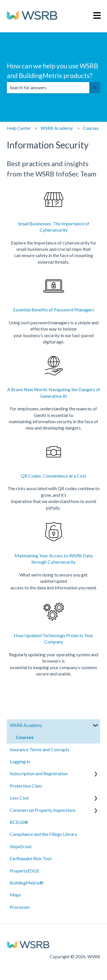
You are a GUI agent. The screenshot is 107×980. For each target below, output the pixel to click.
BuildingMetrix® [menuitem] (27, 883)
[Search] (95, 88)
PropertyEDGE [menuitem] (25, 871)
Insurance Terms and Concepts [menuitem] (40, 749)
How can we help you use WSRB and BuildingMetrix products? (53, 71)
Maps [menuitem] (15, 895)
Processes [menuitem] (20, 907)
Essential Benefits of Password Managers (54, 310)
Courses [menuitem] (25, 737)
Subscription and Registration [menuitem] (39, 773)
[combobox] (48, 88)
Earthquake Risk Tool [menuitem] (31, 858)
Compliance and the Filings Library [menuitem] (43, 834)
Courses (91, 128)
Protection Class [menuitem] (26, 786)
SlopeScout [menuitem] (21, 846)
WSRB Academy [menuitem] (26, 725)
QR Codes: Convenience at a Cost (53, 476)
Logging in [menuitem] (20, 761)
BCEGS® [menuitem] (19, 822)
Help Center (19, 128)
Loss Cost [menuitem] (19, 798)
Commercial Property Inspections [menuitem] (43, 810)
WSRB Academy (57, 128)
